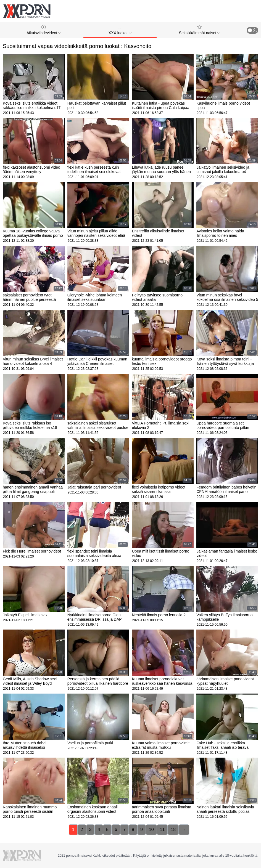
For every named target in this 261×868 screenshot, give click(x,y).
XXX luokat (120, 30)
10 (151, 829)
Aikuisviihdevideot (44, 30)
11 (162, 829)
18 (173, 829)
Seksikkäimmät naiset (200, 30)
